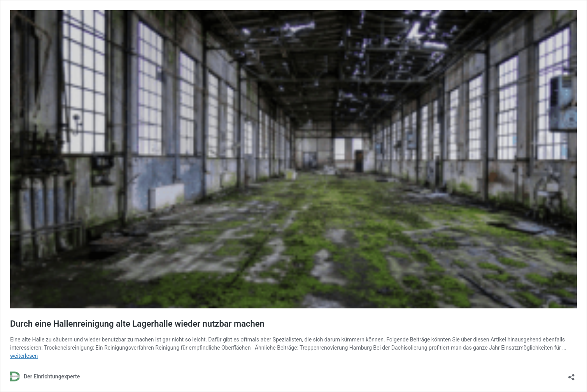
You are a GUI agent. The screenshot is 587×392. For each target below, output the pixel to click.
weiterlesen (24, 356)
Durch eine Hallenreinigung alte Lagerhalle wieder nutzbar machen (137, 324)
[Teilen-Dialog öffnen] (571, 375)
